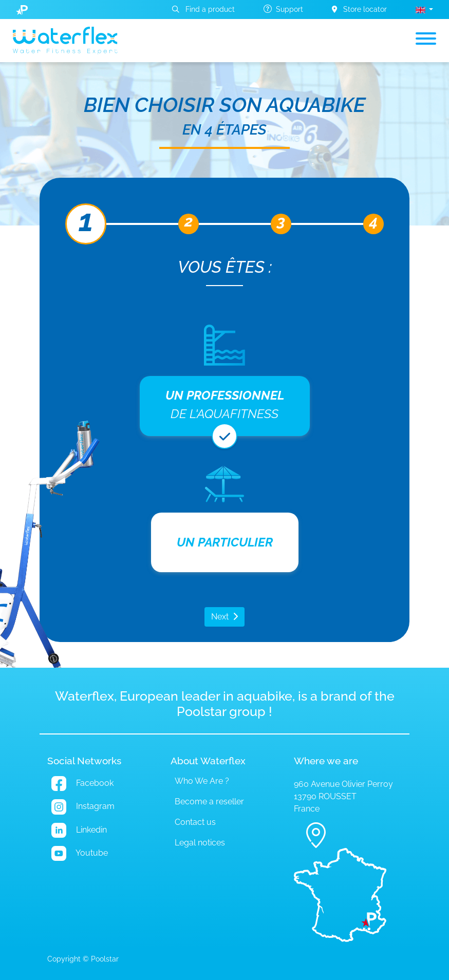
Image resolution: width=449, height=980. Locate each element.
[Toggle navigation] (426, 41)
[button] (424, 10)
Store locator (359, 9)
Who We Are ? (202, 781)
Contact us (195, 822)
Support (283, 9)
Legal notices (200, 843)
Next (220, 617)
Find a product (203, 9)
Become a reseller (209, 802)
